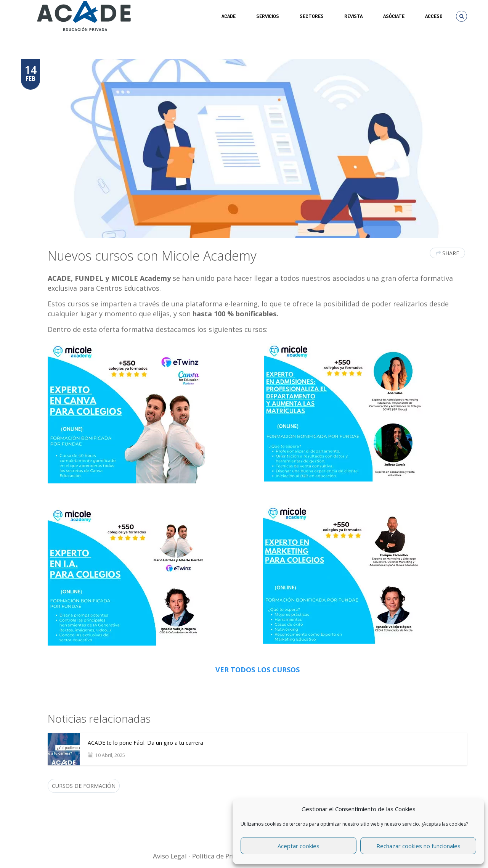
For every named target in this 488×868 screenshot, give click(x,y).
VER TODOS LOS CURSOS (258, 670)
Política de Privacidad (225, 856)
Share (447, 253)
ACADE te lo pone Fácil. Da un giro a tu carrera (145, 743)
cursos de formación (84, 786)
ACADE (229, 16)
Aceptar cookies (299, 846)
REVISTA (353, 16)
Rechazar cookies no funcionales (418, 846)
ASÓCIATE (394, 16)
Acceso (434, 16)
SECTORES (312, 16)
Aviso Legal (170, 856)
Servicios (268, 16)
